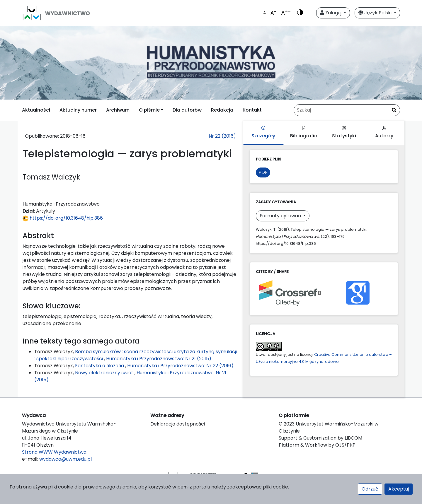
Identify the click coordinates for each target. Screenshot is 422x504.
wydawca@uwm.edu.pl (65, 459)
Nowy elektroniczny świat (105, 373)
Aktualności (36, 110)
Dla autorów (187, 110)
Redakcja (222, 110)
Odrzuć (370, 489)
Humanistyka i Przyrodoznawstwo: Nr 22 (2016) (180, 366)
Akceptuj (399, 489)
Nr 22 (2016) (222, 136)
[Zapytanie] (347, 110)
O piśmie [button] (149, 110)
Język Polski (376, 13)
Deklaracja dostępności (178, 424)
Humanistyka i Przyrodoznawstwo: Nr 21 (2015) (159, 359)
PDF (263, 172)
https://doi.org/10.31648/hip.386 (63, 218)
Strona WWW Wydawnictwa (54, 452)
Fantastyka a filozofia (100, 366)
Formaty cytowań (281, 216)
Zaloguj (331, 13)
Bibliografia (304, 133)
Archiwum (118, 110)
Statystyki (344, 133)
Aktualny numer (78, 110)
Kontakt (252, 110)
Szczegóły (263, 133)
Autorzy (384, 133)
